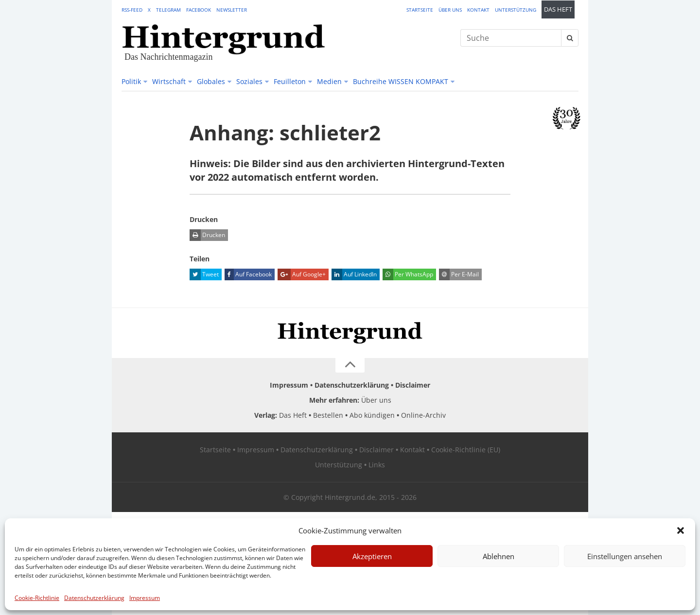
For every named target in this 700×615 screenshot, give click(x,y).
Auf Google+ (302, 274)
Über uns (450, 10)
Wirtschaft (169, 81)
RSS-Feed (132, 10)
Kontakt (478, 10)
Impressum (145, 598)
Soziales (249, 81)
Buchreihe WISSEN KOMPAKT (401, 81)
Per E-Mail (459, 274)
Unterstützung (516, 10)
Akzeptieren (372, 556)
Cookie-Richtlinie (37, 598)
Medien (329, 81)
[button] (681, 530)
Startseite (420, 10)
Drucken (207, 235)
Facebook (199, 10)
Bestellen (328, 415)
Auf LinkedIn (354, 274)
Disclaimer (413, 385)
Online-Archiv (423, 415)
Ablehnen (499, 556)
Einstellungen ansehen (625, 556)
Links (377, 465)
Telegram (168, 10)
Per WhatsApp (408, 274)
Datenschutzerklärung (94, 598)
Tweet (204, 274)
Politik (131, 81)
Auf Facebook (248, 274)
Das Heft (558, 9)
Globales (211, 81)
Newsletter (232, 10)
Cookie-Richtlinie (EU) (466, 450)
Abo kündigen (372, 415)
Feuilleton (290, 81)
